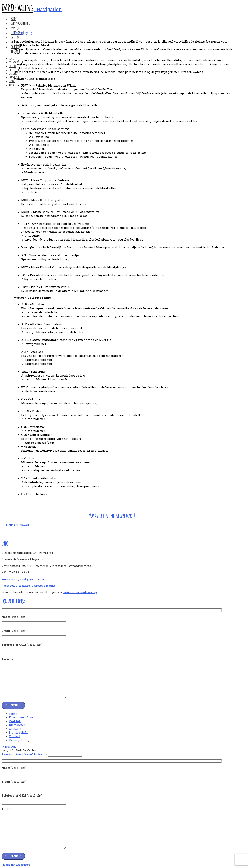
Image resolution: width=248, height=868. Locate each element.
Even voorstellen (21, 717)
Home (13, 714)
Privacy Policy (19, 740)
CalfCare (15, 729)
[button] (48, 9)
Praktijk (15, 721)
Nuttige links (19, 732)
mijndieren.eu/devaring (80, 592)
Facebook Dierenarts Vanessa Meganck (29, 586)
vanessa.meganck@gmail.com (23, 579)
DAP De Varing (17, 7)
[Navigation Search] (13, 85)
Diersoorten (17, 725)
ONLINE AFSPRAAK (15, 525)
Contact (15, 736)
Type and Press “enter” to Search (24, 754)
